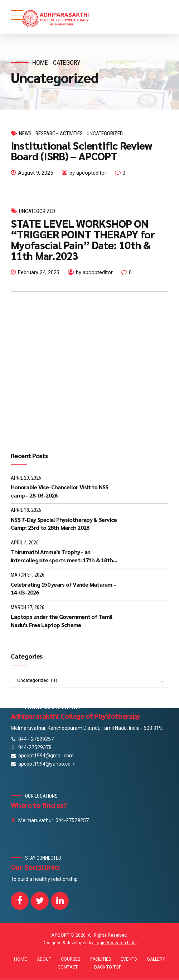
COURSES (71, 959)
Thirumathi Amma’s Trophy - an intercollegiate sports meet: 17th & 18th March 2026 (62, 556)
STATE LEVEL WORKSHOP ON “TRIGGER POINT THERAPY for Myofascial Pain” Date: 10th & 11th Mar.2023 (83, 239)
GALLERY (156, 959)
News (25, 134)
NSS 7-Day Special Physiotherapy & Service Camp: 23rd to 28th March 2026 (64, 523)
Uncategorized (105, 134)
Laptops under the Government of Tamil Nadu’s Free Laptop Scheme (61, 620)
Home (40, 62)
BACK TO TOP (108, 967)
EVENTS (129, 959)
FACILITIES (101, 959)
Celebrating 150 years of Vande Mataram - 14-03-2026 (63, 588)
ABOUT (44, 959)
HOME (20, 959)
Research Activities (59, 134)
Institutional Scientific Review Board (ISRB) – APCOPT (81, 151)
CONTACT (68, 967)
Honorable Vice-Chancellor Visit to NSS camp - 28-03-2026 (60, 491)
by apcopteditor (88, 173)
